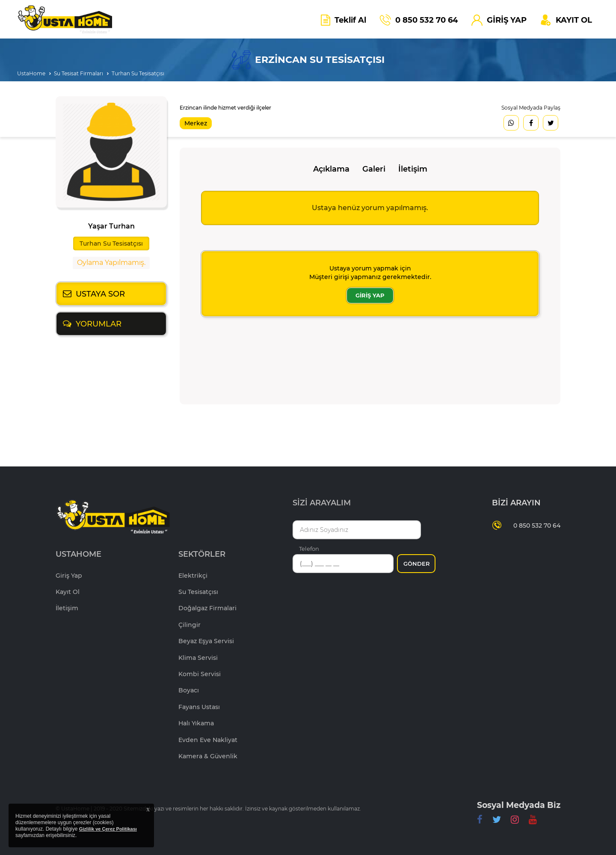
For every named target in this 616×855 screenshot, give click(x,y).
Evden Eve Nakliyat (208, 740)
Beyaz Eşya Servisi (206, 641)
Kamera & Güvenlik (208, 756)
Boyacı (189, 690)
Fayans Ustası (199, 707)
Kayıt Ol (68, 592)
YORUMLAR (99, 324)
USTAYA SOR (100, 294)
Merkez (196, 123)
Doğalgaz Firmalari (207, 608)
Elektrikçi (193, 576)
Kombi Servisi (200, 674)
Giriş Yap (69, 576)
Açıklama (331, 169)
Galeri (374, 169)
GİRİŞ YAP (370, 295)
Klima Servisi (198, 658)
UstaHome (31, 73)
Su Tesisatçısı (198, 592)
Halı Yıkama (196, 723)
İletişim (413, 169)
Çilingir (190, 625)
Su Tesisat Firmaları (78, 73)
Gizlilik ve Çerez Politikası (108, 829)
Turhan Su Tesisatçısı (138, 73)
